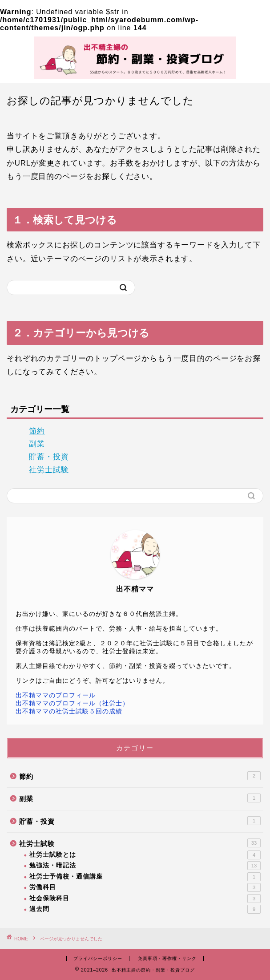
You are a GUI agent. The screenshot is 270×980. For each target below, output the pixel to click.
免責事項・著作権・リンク (167, 958)
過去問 (145, 909)
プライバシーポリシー (98, 958)
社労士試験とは (145, 855)
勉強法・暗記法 (145, 866)
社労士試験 (49, 470)
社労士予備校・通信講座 (145, 877)
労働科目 (145, 887)
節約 (37, 431)
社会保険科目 (145, 899)
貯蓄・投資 (49, 457)
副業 (37, 444)
